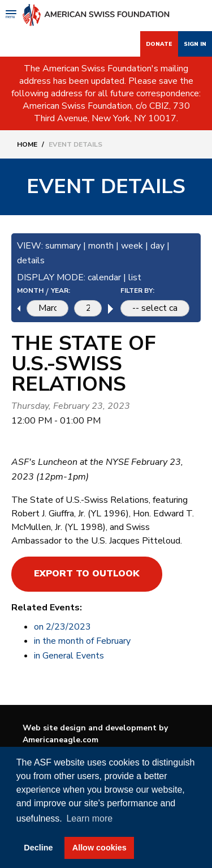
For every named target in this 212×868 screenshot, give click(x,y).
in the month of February (82, 641)
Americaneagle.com (60, 740)
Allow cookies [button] (99, 848)
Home (27, 144)
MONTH (30, 290)
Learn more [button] (89, 818)
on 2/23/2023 (62, 627)
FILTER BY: (137, 290)
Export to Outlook (87, 574)
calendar (104, 277)
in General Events (69, 656)
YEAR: (60, 290)
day (157, 246)
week (132, 246)
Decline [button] (38, 848)
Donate (159, 44)
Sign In (195, 44)
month (101, 246)
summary (63, 246)
